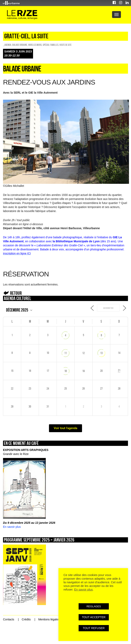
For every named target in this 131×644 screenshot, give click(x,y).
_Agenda (7, 45)
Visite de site (65, 45)
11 (65, 353)
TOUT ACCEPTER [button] (94, 617)
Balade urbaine (20, 45)
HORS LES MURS (35, 45)
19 (83, 371)
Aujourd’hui (108, 308)
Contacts (9, 619)
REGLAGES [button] (94, 606)
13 (101, 353)
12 (83, 353)
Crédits (26, 619)
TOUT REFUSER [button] (94, 628)
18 (65, 371)
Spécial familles (51, 45)
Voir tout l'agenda (66, 428)
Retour (16, 293)
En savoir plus (12, 527)
